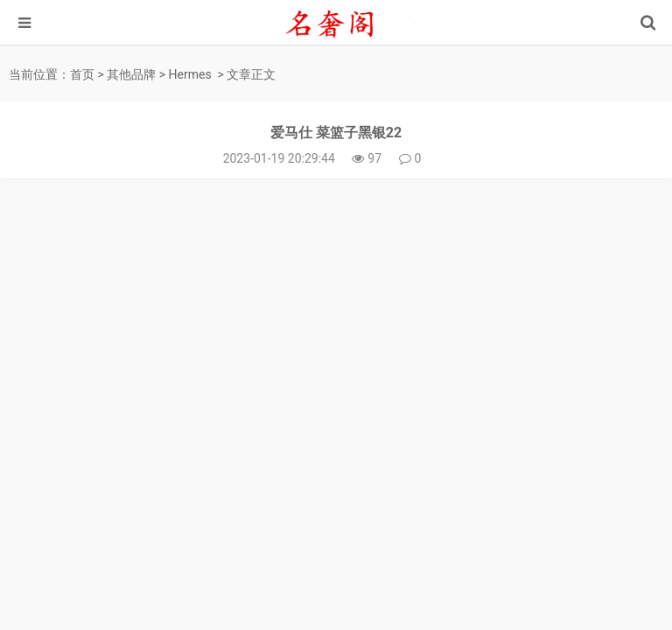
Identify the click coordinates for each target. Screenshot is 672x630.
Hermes (190, 74)
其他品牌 (131, 74)
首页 (82, 74)
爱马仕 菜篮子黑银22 (336, 133)
